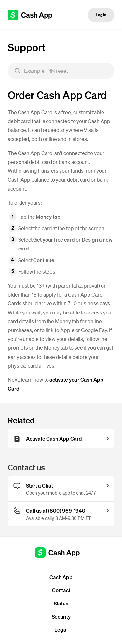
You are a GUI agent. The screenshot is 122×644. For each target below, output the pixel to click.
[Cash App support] (34, 15)
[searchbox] (61, 71)
